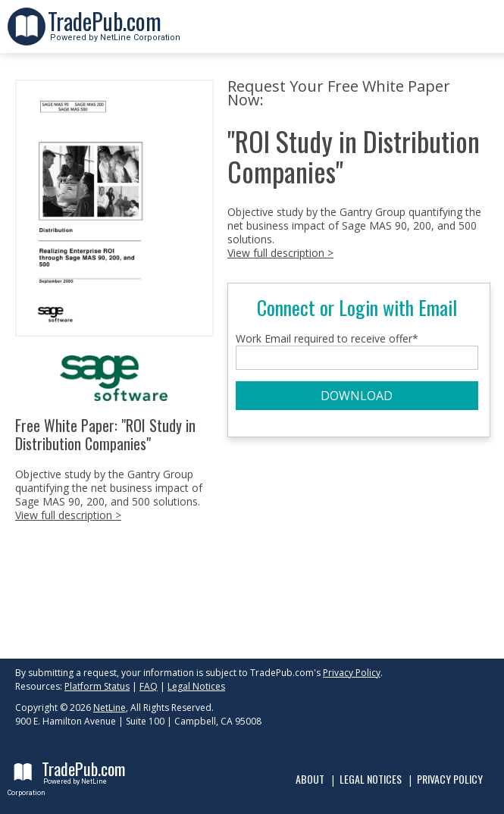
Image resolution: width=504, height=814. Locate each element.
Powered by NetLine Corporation (114, 33)
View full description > (68, 515)
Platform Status (97, 686)
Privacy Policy (352, 673)
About (310, 779)
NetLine (110, 708)
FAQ (149, 686)
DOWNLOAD (357, 396)
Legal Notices (196, 686)
